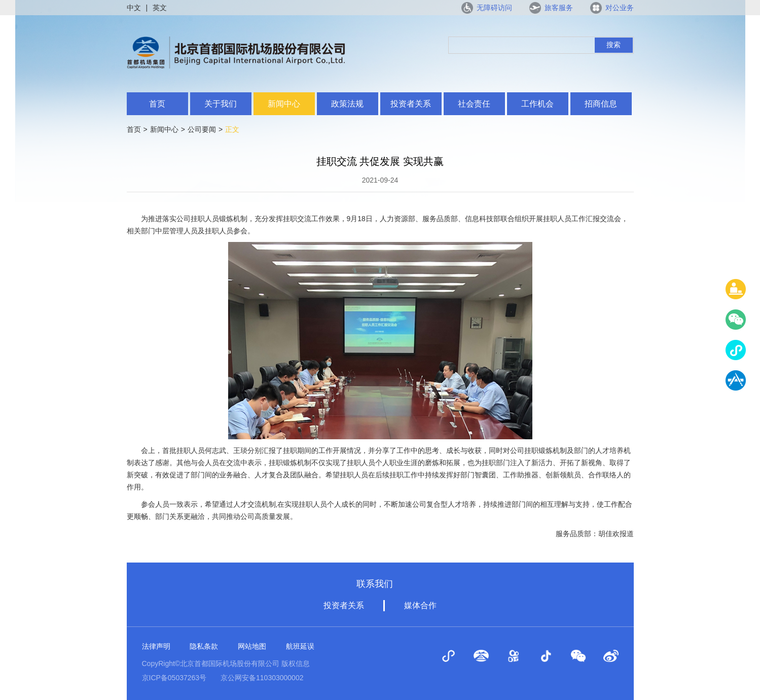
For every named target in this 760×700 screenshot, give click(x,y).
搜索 (613, 45)
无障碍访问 (494, 8)
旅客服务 (559, 8)
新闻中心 (284, 104)
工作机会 (537, 104)
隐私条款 (204, 646)
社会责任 (474, 104)
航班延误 (300, 646)
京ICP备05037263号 (174, 678)
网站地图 (252, 646)
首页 (157, 104)
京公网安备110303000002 (262, 678)
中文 (134, 8)
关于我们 (221, 104)
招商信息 (601, 104)
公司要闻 (202, 129)
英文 (160, 8)
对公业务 (620, 8)
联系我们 (375, 584)
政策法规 (347, 104)
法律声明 (156, 646)
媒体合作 (420, 605)
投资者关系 (411, 104)
